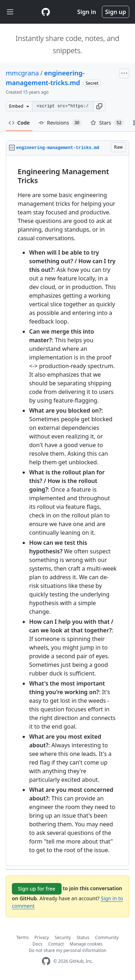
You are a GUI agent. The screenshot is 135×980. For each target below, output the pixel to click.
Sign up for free (37, 889)
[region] (67, 511)
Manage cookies (86, 944)
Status (83, 937)
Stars (107, 123)
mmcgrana (22, 73)
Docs (37, 944)
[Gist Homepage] (46, 12)
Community (107, 937)
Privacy (42, 937)
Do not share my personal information (68, 950)
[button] (99, 106)
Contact (56, 944)
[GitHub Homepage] (46, 961)
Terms (22, 937)
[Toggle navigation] (10, 12)
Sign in (87, 12)
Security (63, 937)
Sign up (116, 12)
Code (19, 123)
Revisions (60, 123)
